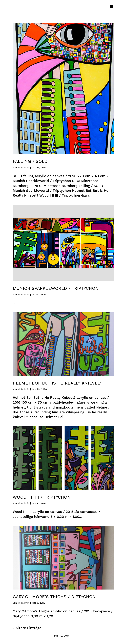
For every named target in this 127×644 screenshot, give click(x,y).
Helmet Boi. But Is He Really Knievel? (58, 383)
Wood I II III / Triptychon (42, 497)
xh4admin (24, 167)
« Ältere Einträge (27, 628)
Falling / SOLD (30, 161)
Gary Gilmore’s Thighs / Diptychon (54, 597)
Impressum (62, 636)
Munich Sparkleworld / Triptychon (56, 288)
